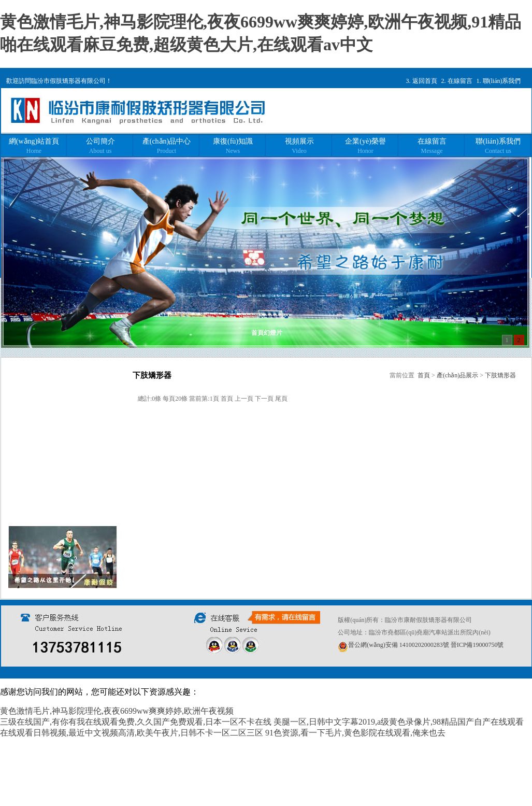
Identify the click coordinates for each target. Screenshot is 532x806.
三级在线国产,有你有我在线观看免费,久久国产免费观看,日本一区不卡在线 (136, 722)
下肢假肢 (48, 485)
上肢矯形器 (51, 429)
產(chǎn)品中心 (167, 146)
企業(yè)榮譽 (365, 146)
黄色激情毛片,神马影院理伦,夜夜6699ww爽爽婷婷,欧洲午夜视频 (117, 711)
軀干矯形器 (51, 410)
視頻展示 (299, 146)
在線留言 (460, 81)
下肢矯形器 (51, 448)
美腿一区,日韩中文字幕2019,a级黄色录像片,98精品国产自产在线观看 (399, 722)
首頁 (424, 375)
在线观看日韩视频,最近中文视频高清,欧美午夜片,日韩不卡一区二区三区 (132, 733)
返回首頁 (425, 81)
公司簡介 (100, 146)
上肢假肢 (48, 466)
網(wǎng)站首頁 (34, 146)
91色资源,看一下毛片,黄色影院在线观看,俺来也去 (355, 733)
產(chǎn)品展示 (457, 375)
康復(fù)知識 (233, 146)
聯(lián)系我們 (502, 81)
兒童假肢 (48, 504)
